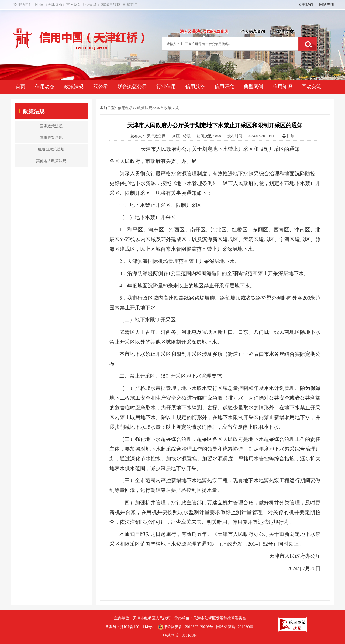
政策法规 (74, 87)
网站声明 (327, 5)
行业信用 (166, 87)
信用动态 (45, 87)
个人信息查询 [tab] (253, 32)
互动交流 (312, 87)
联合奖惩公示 (132, 87)
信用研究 (224, 87)
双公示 (101, 87)
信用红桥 (125, 108)
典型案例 (253, 87)
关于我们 (305, 5)
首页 (20, 87)
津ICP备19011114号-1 (138, 627)
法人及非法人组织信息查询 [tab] (204, 32)
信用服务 (195, 87)
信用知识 (282, 87)
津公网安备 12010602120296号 (186, 627)
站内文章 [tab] (285, 32)
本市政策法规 (168, 108)
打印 (288, 136)
